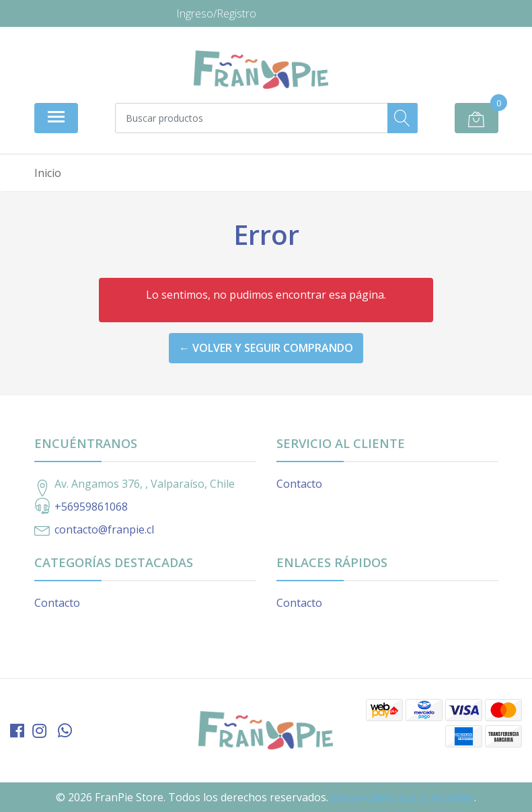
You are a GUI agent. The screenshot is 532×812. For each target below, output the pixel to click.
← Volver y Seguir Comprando (266, 348)
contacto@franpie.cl (104, 529)
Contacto (299, 484)
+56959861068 (91, 507)
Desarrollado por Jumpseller (403, 797)
